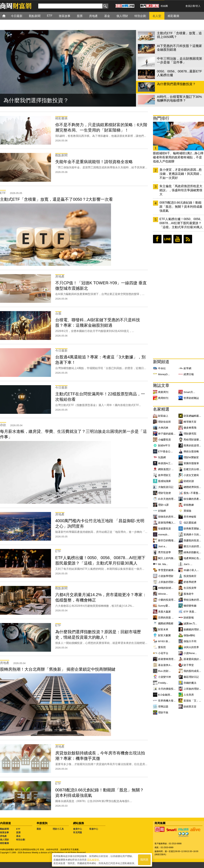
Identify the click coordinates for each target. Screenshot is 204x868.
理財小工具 (58, 829)
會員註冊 (190, 6)
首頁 (7, 16)
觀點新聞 (4, 829)
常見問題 (78, 832)
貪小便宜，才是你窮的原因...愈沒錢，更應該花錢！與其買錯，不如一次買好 (181, 174)
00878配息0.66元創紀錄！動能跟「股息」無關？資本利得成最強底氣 (181, 207)
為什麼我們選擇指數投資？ (36, 100)
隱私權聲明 (93, 860)
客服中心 (94, 829)
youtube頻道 (178, 239)
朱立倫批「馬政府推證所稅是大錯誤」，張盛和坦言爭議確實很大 (181, 190)
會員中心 (78, 829)
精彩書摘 (4, 843)
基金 (18, 836)
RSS (188, 239)
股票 (18, 832)
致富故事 (4, 832)
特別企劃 (21, 840)
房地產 (3, 836)
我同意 (144, 860)
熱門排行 (161, 118)
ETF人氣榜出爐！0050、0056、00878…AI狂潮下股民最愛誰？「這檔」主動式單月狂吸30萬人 (181, 223)
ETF (18, 829)
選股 (39, 829)
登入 (198, 6)
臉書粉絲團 (157, 239)
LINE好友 (167, 239)
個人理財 (4, 840)
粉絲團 (164, 6)
